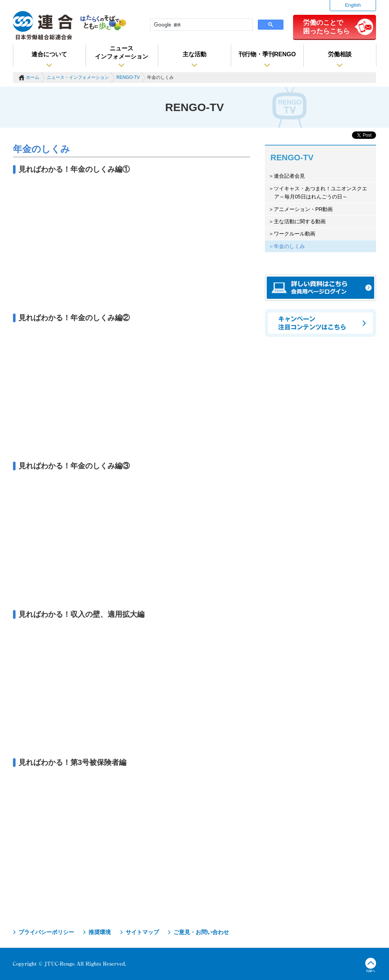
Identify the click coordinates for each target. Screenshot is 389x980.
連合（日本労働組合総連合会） (43, 26)
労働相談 (340, 54)
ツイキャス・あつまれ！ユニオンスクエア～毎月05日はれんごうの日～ (320, 193)
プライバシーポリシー (46, 932)
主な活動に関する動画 (300, 221)
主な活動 (194, 54)
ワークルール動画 (295, 234)
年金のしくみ (289, 246)
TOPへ (371, 965)
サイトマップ (142, 932)
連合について (49, 54)
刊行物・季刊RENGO (267, 54)
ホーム (33, 77)
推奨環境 (100, 932)
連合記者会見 (289, 176)
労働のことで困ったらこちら (326, 27)
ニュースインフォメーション (122, 52)
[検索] (201, 25)
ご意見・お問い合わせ (201, 932)
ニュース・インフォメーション (78, 77)
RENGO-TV (128, 77)
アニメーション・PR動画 (303, 209)
